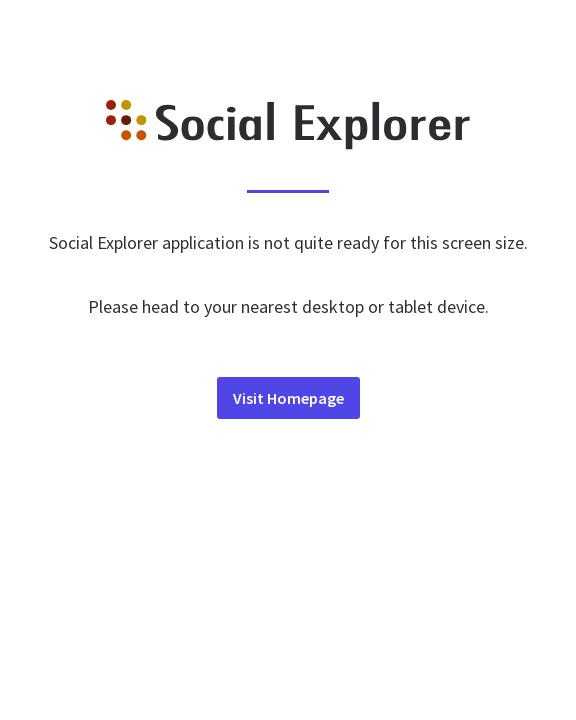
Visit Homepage (288, 398)
